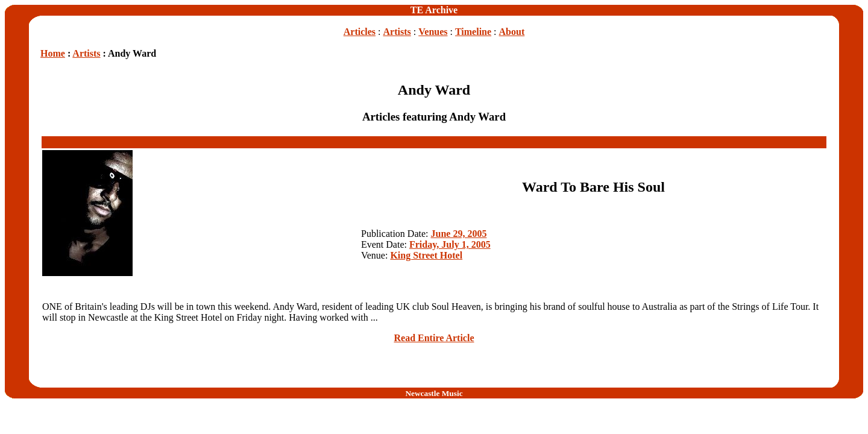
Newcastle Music (434, 393)
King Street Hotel (426, 255)
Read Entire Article (434, 338)
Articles (360, 32)
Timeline (473, 32)
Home (53, 53)
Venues (433, 32)
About (512, 32)
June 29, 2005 (459, 234)
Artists (397, 32)
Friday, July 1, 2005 (450, 244)
